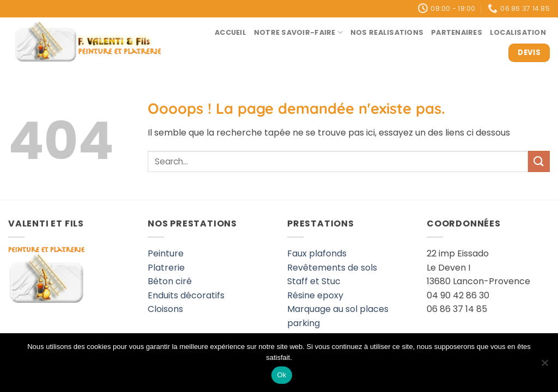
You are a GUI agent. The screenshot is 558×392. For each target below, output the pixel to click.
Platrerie (166, 268)
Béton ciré (170, 281)
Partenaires (457, 32)
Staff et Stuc (314, 281)
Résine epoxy (315, 295)
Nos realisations (387, 32)
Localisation (518, 32)
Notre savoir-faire (298, 32)
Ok (281, 375)
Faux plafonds (317, 253)
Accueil (231, 32)
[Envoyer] (539, 161)
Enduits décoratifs (186, 295)
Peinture (166, 253)
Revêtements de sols (332, 268)
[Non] (544, 366)
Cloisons (165, 309)
